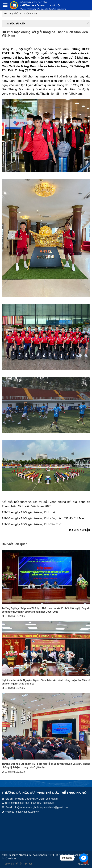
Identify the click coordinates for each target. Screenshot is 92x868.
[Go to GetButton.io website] (84, 864)
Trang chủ (11, 14)
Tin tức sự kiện (30, 14)
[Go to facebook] (84, 858)
